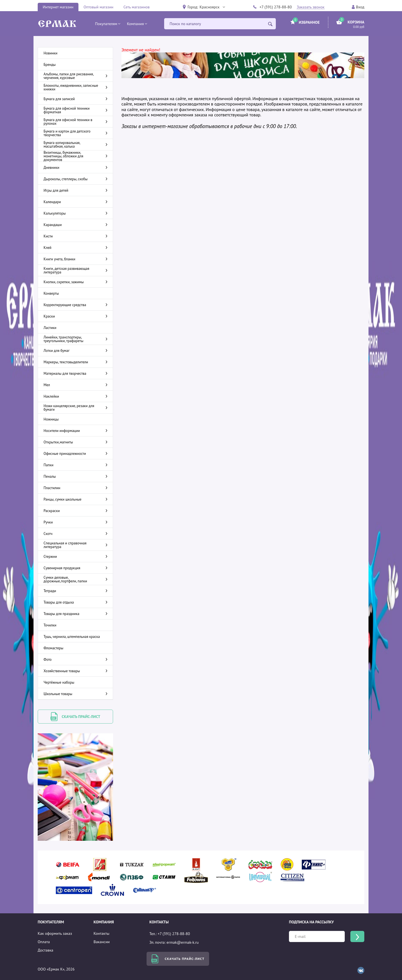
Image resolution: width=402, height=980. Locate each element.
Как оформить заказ (55, 933)
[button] (212, 7)
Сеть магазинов (137, 7)
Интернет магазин (58, 7)
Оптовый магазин (98, 7)
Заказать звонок (311, 7)
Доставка (46, 950)
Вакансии (102, 942)
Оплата (44, 942)
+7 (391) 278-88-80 (276, 7)
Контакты (101, 933)
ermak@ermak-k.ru (183, 942)
